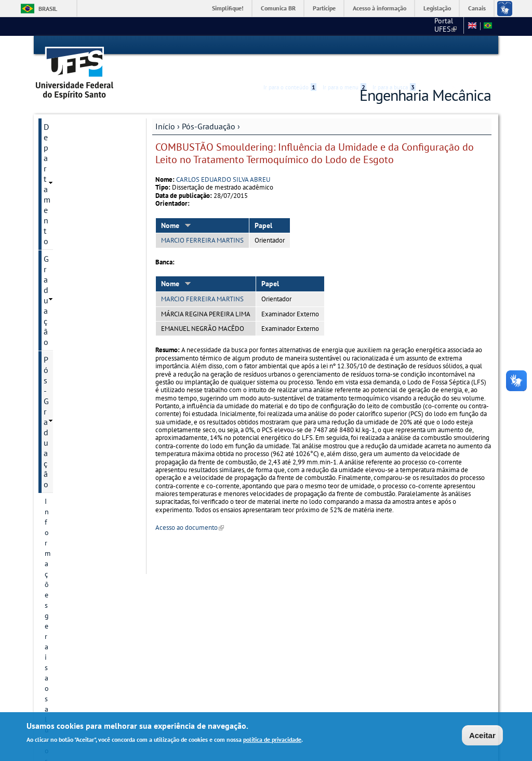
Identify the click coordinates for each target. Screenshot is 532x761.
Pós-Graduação (209, 108)
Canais (477, 8)
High (441, 46)
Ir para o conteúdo (290, 45)
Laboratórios (66, 622)
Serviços (58, 639)
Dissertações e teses (76, 488)
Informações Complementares (71, 564)
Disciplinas (62, 505)
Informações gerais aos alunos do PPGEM (81, 166)
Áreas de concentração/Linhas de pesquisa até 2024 (82, 424)
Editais (56, 189)
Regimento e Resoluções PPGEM (83, 338)
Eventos (57, 234)
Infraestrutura (66, 523)
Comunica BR (278, 8)
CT (405, 26)
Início (165, 108)
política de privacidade (272, 740)
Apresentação (66, 298)
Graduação (63, 126)
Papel (263, 207)
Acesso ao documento (190, 509)
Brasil (48, 9)
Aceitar (482, 736)
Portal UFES (369, 26)
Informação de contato (81, 361)
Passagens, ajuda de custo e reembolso (86, 275)
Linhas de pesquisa (75, 452)
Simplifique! (228, 8)
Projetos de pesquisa (78, 470)
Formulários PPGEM (76, 586)
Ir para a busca (394, 45)
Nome (176, 207)
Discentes (60, 541)
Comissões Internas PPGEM (88, 252)
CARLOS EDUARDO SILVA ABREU (223, 161)
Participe (324, 8)
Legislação (437, 8)
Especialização (70, 604)
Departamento (69, 108)
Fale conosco (440, 26)
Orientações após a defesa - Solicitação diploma (86, 211)
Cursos (55, 379)
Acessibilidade (429, 45)
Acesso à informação (380, 8)
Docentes (59, 396)
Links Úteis (63, 675)
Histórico (59, 315)
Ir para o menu (344, 45)
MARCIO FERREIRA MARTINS (202, 222)
